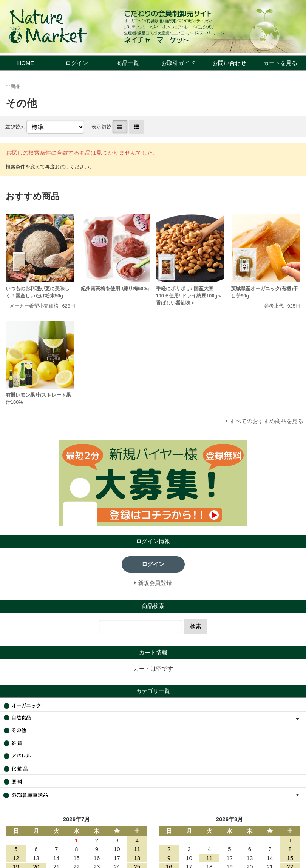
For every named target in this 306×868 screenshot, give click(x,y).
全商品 (13, 86)
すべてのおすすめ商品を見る (267, 421)
